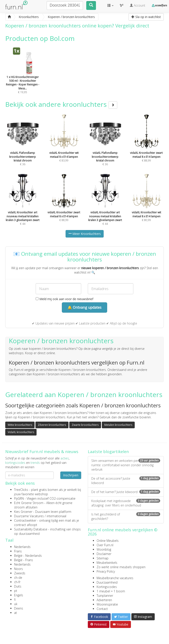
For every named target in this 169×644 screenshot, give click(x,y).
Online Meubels (108, 541)
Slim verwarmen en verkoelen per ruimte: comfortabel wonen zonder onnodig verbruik (126, 465)
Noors (18, 569)
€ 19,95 (23, 76)
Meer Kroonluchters (85, 234)
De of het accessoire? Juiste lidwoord (126, 481)
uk (16, 604)
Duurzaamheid (107, 582)
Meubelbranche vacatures (115, 578)
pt (16, 591)
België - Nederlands (28, 556)
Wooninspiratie (107, 604)
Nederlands (22, 547)
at (16, 613)
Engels (19, 595)
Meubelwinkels (107, 563)
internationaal (56, 516)
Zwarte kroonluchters (85, 425)
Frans (18, 551)
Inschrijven (71, 475)
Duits (18, 586)
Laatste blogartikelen (108, 452)
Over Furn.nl (105, 545)
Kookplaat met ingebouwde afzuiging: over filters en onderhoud (126, 503)
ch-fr (17, 582)
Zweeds (20, 573)
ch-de (18, 578)
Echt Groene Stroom (29, 503)
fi (15, 600)
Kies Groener (23, 512)
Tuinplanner (105, 596)
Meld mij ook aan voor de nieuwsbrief (64, 299)
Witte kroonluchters (20, 425)
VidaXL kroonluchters (21, 432)
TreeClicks (21, 490)
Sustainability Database (31, 529)
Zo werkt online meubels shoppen (121, 567)
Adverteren (104, 600)
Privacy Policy (106, 571)
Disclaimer (104, 554)
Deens (19, 608)
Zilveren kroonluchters (52, 425)
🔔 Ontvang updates (84, 307)
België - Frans (24, 560)
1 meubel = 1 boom (111, 591)
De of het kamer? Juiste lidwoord (126, 492)
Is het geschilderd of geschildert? (126, 516)
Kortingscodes (107, 587)
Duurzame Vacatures (29, 516)
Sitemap (103, 558)
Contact (102, 609)
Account (138, 5)
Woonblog (104, 549)
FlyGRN (19, 498)
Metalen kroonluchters (118, 425)
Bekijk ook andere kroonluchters (61, 104)
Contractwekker (25, 520)
